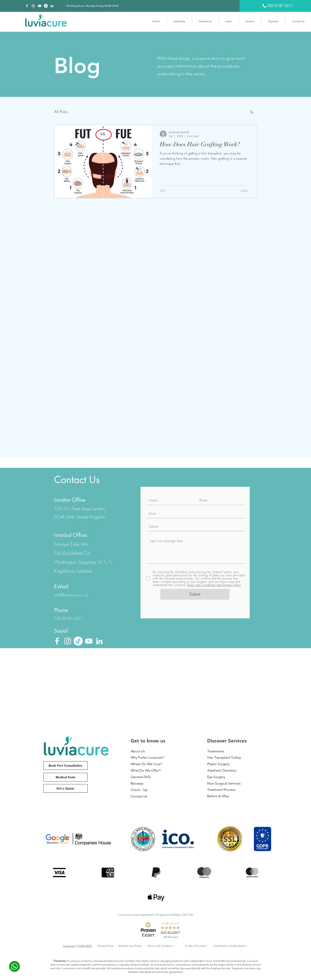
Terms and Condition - (161, 946)
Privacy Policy (106, 946)
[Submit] (195, 594)
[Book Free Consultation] (66, 766)
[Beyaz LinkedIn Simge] (52, 6)
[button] (179, 21)
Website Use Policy (130, 946)
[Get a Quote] (66, 788)
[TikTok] (46, 6)
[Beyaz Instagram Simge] (33, 6)
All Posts (61, 112)
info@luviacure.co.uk (71, 595)
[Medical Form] (66, 777)
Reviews (137, 783)
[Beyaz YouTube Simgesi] (39, 6)
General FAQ (141, 777)
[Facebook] (27, 6)
